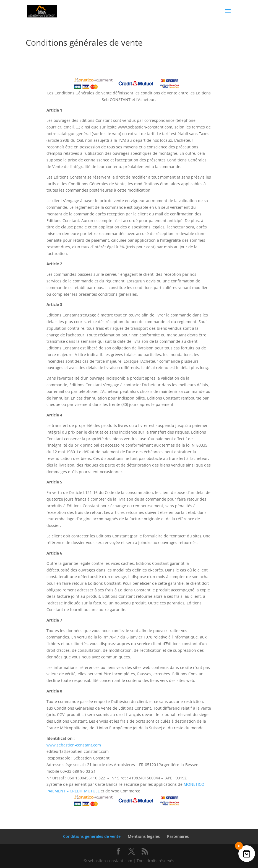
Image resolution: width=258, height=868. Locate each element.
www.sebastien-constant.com (74, 745)
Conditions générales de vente (92, 836)
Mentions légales (144, 836)
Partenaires (178, 836)
